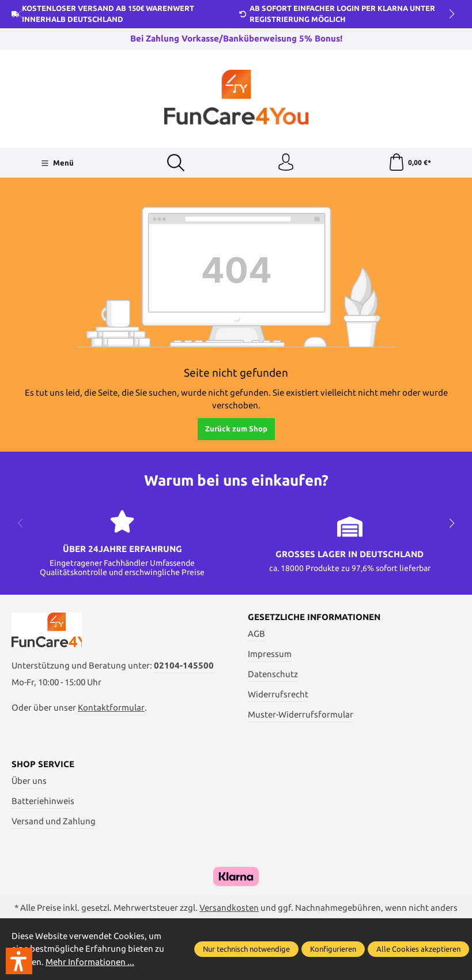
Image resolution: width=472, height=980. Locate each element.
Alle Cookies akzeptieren (418, 949)
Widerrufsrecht (278, 695)
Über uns (29, 781)
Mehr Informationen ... (90, 962)
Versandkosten (229, 908)
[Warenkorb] (409, 163)
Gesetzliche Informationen (314, 617)
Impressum (270, 654)
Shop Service (43, 765)
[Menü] (57, 163)
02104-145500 (184, 666)
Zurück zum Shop (236, 429)
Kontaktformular (111, 707)
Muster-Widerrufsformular (301, 715)
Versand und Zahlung (54, 822)
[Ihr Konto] (286, 163)
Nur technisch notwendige (246, 949)
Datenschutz (273, 675)
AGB (256, 634)
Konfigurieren (333, 949)
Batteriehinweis (43, 801)
